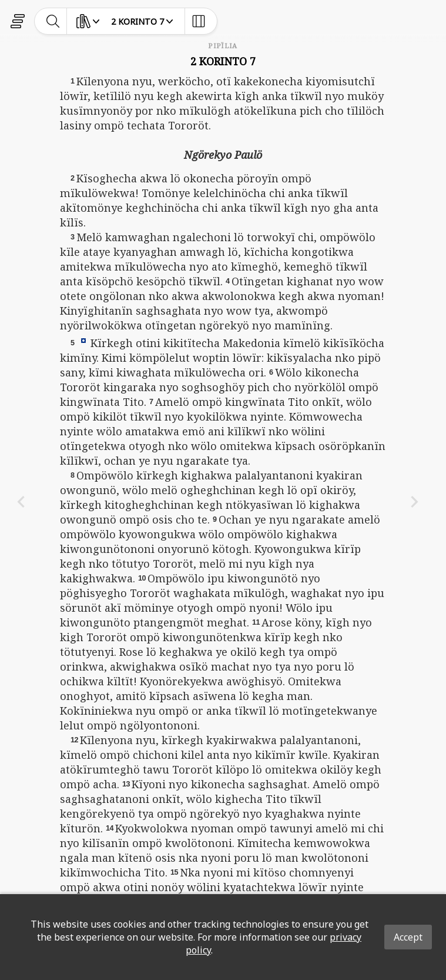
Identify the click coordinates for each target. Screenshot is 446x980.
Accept (408, 937)
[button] (83, 340)
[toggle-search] (53, 21)
